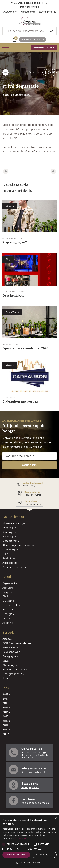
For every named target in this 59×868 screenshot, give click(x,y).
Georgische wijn (12, 674)
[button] (29, 863)
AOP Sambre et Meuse (17, 643)
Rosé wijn (8, 532)
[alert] (29, 842)
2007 (6, 734)
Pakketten (9, 559)
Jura (5, 679)
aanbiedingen (44, 48)
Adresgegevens (30, 788)
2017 (5, 699)
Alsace (7, 639)
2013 (5, 716)
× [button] (55, 819)
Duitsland (8, 601)
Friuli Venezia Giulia (15, 670)
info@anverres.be (30, 7)
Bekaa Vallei (10, 648)
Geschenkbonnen (13, 567)
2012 (5, 721)
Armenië (8, 588)
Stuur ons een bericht (33, 772)
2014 (5, 712)
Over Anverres (10, 12)
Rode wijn (8, 537)
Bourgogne (9, 656)
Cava (6, 661)
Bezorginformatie (47, 12)
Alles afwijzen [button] (44, 855)
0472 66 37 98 (32, 3)
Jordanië (8, 623)
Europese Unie (11, 605)
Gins (5, 554)
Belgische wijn (11, 652)
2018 (5, 695)
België (6, 592)
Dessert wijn (10, 541)
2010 (5, 730)
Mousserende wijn (14, 523)
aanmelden (29, 465)
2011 (5, 725)
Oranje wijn (9, 550)
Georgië (7, 614)
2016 (5, 703)
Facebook (28, 799)
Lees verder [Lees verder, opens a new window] (21, 838)
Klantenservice (28, 12)
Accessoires (10, 563)
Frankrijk (8, 610)
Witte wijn (8, 528)
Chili (5, 596)
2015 (5, 708)
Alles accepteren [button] (16, 855)
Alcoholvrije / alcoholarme (18, 545)
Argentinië (9, 583)
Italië (5, 619)
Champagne (10, 665)
